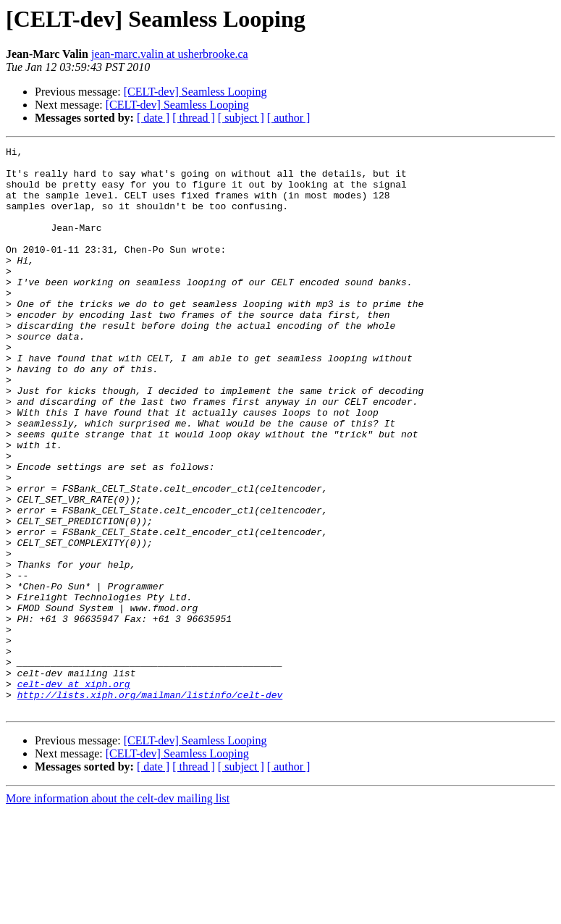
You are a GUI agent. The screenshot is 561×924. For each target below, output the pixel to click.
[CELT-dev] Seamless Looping (195, 92)
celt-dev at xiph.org (74, 792)
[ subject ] (241, 118)
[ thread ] (194, 118)
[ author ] (289, 118)
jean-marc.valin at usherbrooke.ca (170, 54)
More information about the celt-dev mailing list (118, 911)
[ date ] (153, 118)
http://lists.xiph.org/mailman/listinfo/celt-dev (150, 805)
